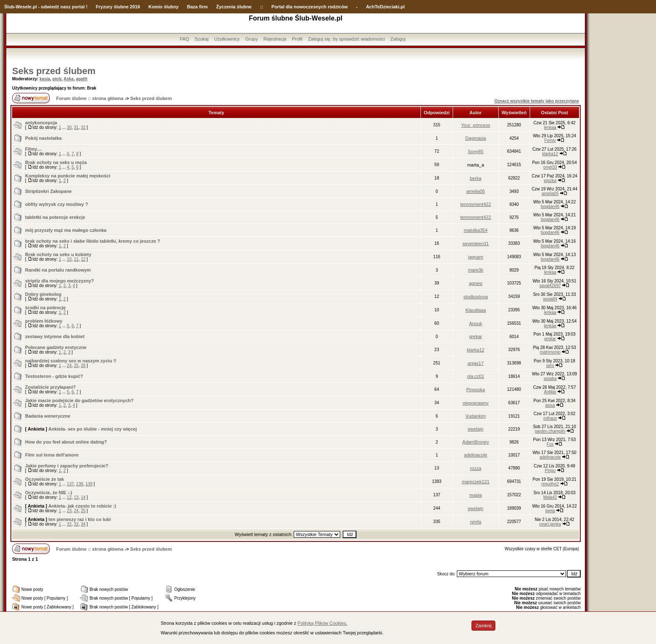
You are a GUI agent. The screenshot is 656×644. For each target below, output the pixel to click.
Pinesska (476, 390)
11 (76, 259)
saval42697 (550, 286)
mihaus (550, 418)
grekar (475, 336)
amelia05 (476, 191)
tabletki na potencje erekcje (55, 217)
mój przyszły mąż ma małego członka (66, 230)
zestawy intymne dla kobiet (55, 336)
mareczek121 (476, 482)
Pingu (550, 471)
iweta (550, 511)
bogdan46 (550, 207)
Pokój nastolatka (43, 138)
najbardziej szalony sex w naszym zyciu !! (71, 361)
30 (69, 127)
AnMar (550, 392)
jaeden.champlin (550, 431)
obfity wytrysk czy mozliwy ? (56, 204)
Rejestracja (275, 39)
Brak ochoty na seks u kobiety (58, 254)
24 (69, 366)
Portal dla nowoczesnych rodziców (310, 7)
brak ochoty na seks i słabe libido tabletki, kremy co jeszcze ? (93, 241)
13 (76, 497)
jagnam (476, 257)
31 (76, 127)
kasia (45, 79)
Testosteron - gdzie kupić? (54, 376)
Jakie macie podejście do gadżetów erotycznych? (79, 400)
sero (550, 366)
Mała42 (550, 497)
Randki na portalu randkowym (58, 270)
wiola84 (550, 299)
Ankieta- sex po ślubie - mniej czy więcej (92, 429)
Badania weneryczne (48, 416)
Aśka (69, 79)
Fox (550, 444)
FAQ (184, 39)
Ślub (9, 7)
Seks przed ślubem (54, 71)
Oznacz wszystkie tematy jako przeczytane (537, 101)
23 (69, 511)
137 (70, 484)
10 (69, 259)
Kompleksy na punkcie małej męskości (68, 176)
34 (83, 524)
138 (80, 484)
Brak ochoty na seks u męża (56, 162)
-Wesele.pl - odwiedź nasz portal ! (51, 7)
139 (89, 484)
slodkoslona (476, 297)
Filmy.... (33, 149)
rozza (475, 468)
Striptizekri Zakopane (48, 191)
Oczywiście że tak (45, 479)
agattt (81, 79)
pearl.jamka (550, 524)
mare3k (476, 270)
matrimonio (550, 352)
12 (83, 259)
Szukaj (201, 39)
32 (83, 127)
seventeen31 (475, 244)
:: (261, 7)
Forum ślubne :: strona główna (90, 98)
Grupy (251, 39)
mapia (476, 495)
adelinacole (476, 455)
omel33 (550, 167)
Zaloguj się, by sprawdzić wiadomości (346, 39)
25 (76, 366)
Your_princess (475, 125)
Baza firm (197, 7)
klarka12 (550, 154)
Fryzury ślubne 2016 (118, 7)
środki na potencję (45, 308)
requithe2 (550, 484)
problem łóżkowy (44, 321)
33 (76, 524)
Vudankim (476, 416)
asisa (550, 405)
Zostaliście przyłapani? (50, 387)
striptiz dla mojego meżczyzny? (59, 281)
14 (83, 497)
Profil (297, 39)
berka (476, 178)
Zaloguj (398, 39)
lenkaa (550, 127)
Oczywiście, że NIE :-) (49, 493)
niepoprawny (476, 403)
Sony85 (475, 151)
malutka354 (475, 230)
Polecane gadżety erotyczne (56, 347)
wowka (550, 378)
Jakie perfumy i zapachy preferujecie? (67, 466)
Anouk (475, 323)
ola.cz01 (475, 376)
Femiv (550, 140)
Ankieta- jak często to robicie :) (82, 506)
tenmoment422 (475, 204)
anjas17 (476, 363)
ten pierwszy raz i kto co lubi (80, 519)
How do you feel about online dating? (66, 442)
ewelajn (475, 429)
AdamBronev (476, 442)
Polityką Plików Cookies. (322, 623)
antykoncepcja (41, 123)
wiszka (550, 181)
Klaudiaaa (475, 310)
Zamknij (483, 626)
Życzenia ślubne (234, 7)
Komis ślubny (164, 7)
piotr (57, 79)
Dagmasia (476, 138)
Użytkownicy (227, 39)
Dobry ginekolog (43, 294)
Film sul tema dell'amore (52, 455)
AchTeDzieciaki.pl (386, 7)
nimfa (475, 522)
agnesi (476, 283)
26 (83, 366)
